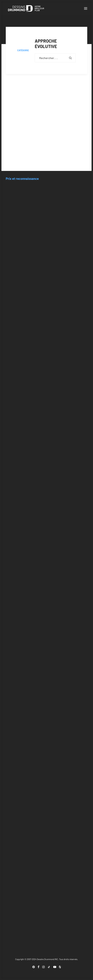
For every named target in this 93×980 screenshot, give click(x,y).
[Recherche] (55, 58)
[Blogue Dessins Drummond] (26, 8)
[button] (86, 8)
